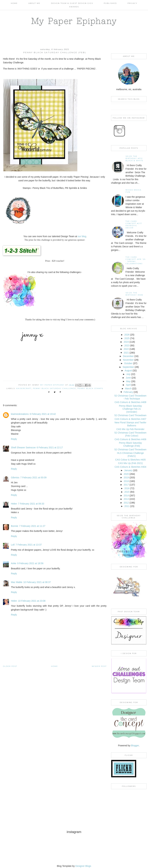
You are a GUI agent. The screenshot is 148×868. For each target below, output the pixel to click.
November (128, 360)
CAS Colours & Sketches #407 (130, 419)
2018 (126, 481)
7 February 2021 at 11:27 (32, 526)
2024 (126, 342)
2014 (126, 495)
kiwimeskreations (20, 414)
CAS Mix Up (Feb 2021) (130, 463)
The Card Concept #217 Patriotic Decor (134, 224)
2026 (127, 335)
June (128, 378)
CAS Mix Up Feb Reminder (130, 429)
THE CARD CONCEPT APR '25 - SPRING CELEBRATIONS (136, 260)
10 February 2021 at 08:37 (37, 582)
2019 (126, 477)
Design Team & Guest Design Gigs (72, 3)
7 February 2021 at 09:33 (31, 504)
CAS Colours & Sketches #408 (130, 402)
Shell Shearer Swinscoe (23, 447)
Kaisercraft (24, 388)
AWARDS (74, 7)
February (128, 392)
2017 (126, 485)
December (128, 356)
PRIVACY (132, 3)
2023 (127, 345)
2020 (126, 474)
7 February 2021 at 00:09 (33, 477)
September (128, 367)
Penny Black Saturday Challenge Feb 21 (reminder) (130, 409)
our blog (82, 236)
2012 (126, 503)
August (128, 370)
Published (110, 3)
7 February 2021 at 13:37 (29, 545)
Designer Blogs (83, 866)
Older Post (10, 666)
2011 (127, 506)
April (128, 385)
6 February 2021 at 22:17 (50, 447)
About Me (34, 3)
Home (14, 3)
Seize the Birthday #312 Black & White (134, 158)
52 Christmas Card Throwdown (130, 415)
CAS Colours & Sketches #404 (130, 467)
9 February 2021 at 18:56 (30, 563)
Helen (14, 504)
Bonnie (15, 526)
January (128, 470)
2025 (127, 338)
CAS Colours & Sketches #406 (130, 439)
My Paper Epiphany (74, 21)
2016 (127, 488)
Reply (14, 439)
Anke (14, 563)
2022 (126, 349)
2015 (127, 492)
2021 (126, 353)
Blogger (135, 745)
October (128, 363)
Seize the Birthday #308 (134, 294)
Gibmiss (15, 477)
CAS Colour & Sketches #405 (130, 460)
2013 (126, 499)
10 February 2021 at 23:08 (32, 601)
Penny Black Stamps (90, 388)
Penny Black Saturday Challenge (54, 388)
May (128, 381)
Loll (13, 545)
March (128, 388)
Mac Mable (17, 582)
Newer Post (99, 666)
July (128, 374)
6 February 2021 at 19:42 (43, 414)
